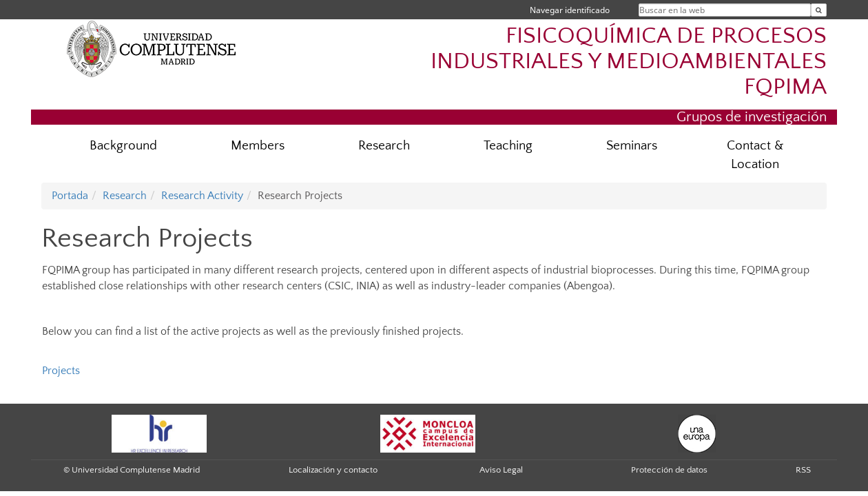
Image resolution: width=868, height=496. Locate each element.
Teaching (508, 146)
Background (123, 146)
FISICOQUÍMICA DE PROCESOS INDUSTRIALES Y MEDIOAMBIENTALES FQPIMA (629, 62)
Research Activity (202, 196)
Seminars (632, 146)
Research (384, 146)
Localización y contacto (333, 470)
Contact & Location (755, 155)
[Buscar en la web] (819, 10)
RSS (803, 470)
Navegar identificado (570, 10)
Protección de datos (669, 470)
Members (258, 146)
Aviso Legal (501, 470)
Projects (61, 371)
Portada (70, 196)
